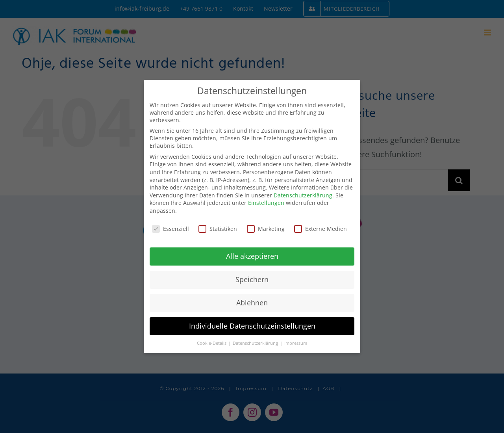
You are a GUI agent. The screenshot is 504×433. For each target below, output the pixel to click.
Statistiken (218, 229)
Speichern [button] (252, 279)
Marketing (266, 229)
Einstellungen (266, 203)
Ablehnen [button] (252, 303)
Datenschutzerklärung (303, 195)
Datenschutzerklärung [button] (256, 343)
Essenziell (170, 229)
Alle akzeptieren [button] (252, 256)
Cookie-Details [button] (212, 343)
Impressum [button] (296, 343)
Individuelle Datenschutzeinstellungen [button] (252, 326)
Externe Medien (321, 229)
